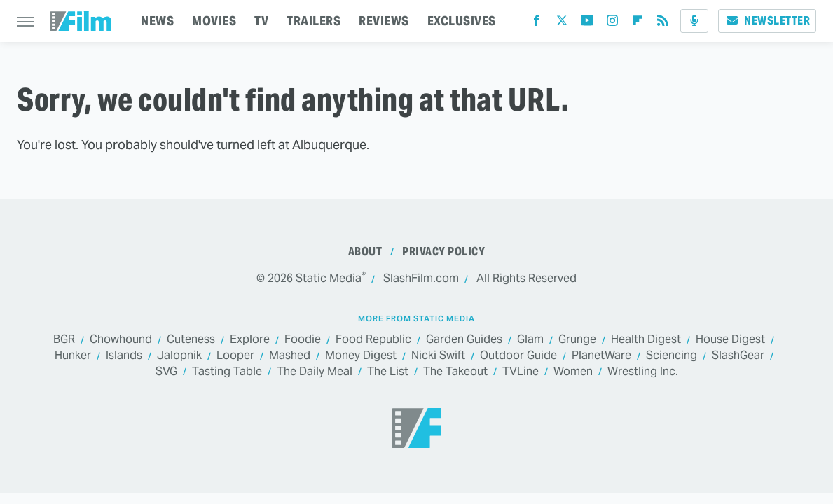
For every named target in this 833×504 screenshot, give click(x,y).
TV (261, 21)
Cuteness (191, 340)
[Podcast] (694, 21)
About (365, 252)
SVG (166, 372)
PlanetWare (601, 356)
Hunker (73, 356)
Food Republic (373, 340)
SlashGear (738, 356)
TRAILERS (314, 21)
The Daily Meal (315, 372)
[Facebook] (537, 23)
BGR (64, 340)
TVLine (521, 372)
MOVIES (214, 21)
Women (573, 372)
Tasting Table (227, 372)
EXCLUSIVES (462, 21)
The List (388, 372)
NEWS (157, 21)
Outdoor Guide (518, 356)
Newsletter (767, 21)
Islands (124, 356)
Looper (235, 356)
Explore (250, 340)
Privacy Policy (443, 252)
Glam (530, 340)
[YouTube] (587, 23)
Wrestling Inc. (643, 372)
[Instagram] (612, 23)
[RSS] (663, 23)
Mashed (290, 356)
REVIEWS (384, 21)
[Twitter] (562, 23)
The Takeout (455, 372)
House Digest (730, 340)
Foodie (303, 340)
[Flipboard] (638, 23)
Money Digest (361, 356)
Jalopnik (179, 356)
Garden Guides (464, 340)
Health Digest (646, 340)
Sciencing (672, 356)
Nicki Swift (438, 356)
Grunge (577, 340)
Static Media (329, 278)
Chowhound (121, 340)
